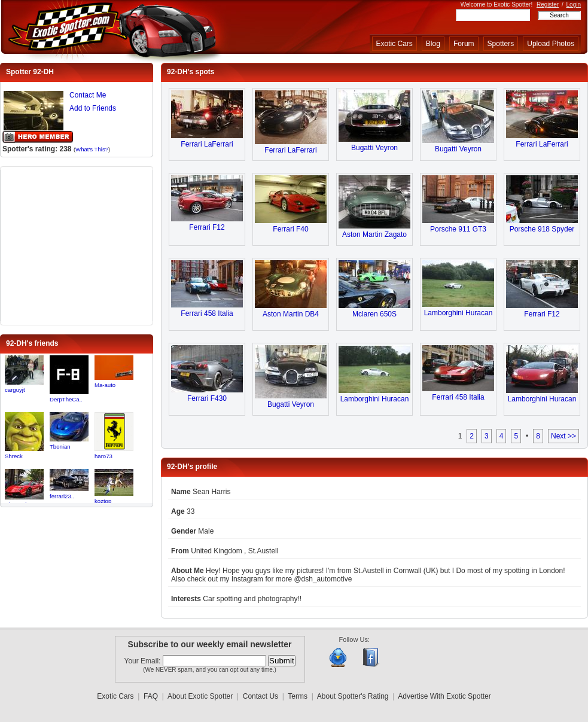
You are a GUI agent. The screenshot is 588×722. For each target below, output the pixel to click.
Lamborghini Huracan (458, 313)
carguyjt (15, 390)
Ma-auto (105, 385)
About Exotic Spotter (200, 696)
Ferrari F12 (207, 227)
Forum (464, 44)
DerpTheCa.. (66, 399)
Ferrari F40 (290, 229)
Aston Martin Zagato (374, 234)
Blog (433, 44)
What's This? (92, 149)
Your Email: (144, 661)
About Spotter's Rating (353, 696)
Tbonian (60, 447)
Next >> (563, 436)
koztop (103, 501)
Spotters (501, 44)
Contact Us (261, 696)
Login (574, 4)
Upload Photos (551, 44)
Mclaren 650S (374, 314)
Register (548, 4)
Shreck (14, 456)
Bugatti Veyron (374, 148)
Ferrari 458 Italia (207, 313)
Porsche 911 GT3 (458, 229)
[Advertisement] (77, 245)
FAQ (151, 696)
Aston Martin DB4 (291, 314)
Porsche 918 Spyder (542, 229)
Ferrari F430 (207, 398)
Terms (298, 696)
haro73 (103, 456)
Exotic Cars (394, 44)
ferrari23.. (62, 496)
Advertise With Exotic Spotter (444, 696)
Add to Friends (93, 108)
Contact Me (88, 95)
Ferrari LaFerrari (207, 144)
